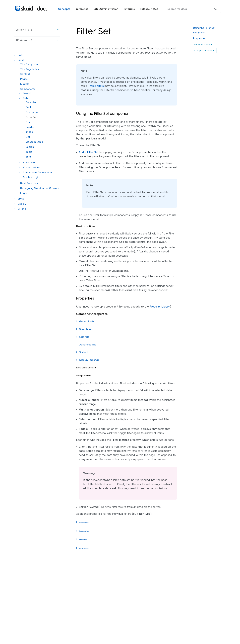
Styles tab (87, 352)
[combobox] (193, 9)
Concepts (64, 9)
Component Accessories (38, 172)
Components (28, 89)
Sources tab (86, 531)
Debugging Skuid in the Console (40, 188)
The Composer (29, 64)
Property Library (160, 307)
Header (30, 127)
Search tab (88, 329)
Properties (199, 38)
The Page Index (30, 69)
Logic (24, 193)
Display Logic (31, 177)
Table (29, 152)
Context (25, 74)
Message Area (34, 142)
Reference (82, 9)
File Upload (32, 112)
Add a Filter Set (89, 152)
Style (21, 199)
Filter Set (31, 117)
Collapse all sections (205, 50)
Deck (29, 107)
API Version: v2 (37, 40)
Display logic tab (92, 360)
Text (28, 157)
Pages (24, 79)
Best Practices (29, 183)
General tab (89, 321)
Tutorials (129, 9)
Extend (22, 209)
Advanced (29, 162)
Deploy (22, 204)
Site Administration (106, 9)
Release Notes (149, 9)
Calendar (31, 102)
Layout (27, 93)
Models (25, 84)
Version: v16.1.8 (37, 30)
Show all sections (203, 44)
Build (21, 60)
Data (20, 55)
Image (29, 132)
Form (29, 122)
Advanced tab (90, 344)
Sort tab (86, 337)
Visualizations (31, 167)
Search (30, 147)
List (28, 137)
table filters (97, 86)
